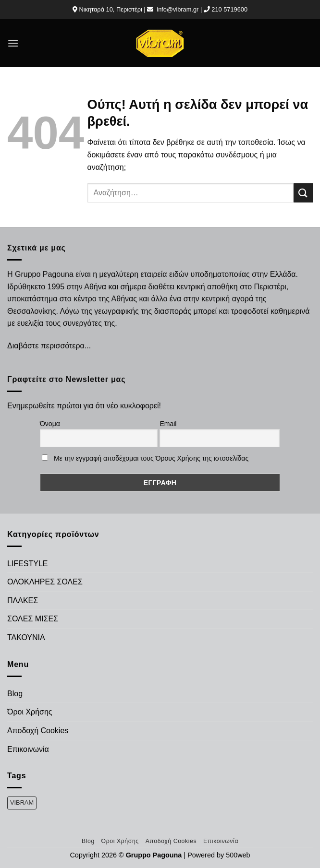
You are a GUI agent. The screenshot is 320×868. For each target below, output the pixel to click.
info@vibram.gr (178, 9)
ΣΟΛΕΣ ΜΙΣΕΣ (33, 619)
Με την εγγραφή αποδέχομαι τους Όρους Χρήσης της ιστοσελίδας (151, 458)
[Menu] (13, 43)
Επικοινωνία (28, 749)
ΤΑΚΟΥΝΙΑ (26, 637)
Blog (15, 694)
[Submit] (303, 193)
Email (168, 424)
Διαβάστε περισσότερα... (49, 346)
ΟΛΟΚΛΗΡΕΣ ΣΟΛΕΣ (45, 582)
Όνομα (50, 424)
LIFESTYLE (27, 564)
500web (238, 855)
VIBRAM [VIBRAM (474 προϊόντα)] (22, 803)
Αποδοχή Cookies (38, 731)
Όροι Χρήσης (30, 712)
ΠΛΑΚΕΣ (23, 600)
